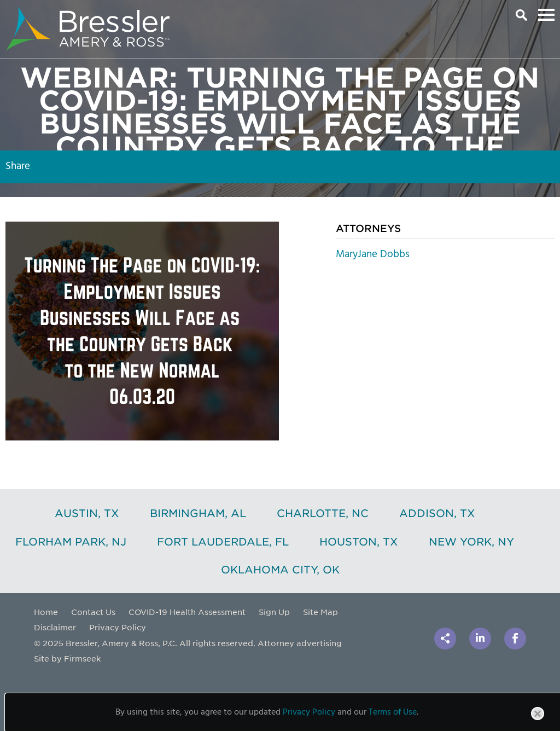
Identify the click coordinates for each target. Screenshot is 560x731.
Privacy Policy (118, 627)
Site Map (320, 612)
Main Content (242, 14)
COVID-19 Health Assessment (187, 612)
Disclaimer (55, 627)
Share (18, 166)
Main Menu (546, 15)
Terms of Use (393, 712)
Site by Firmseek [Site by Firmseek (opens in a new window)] (67, 658)
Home (46, 612)
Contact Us (93, 612)
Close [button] (538, 720)
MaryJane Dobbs (373, 254)
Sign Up (274, 612)
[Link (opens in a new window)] (480, 639)
